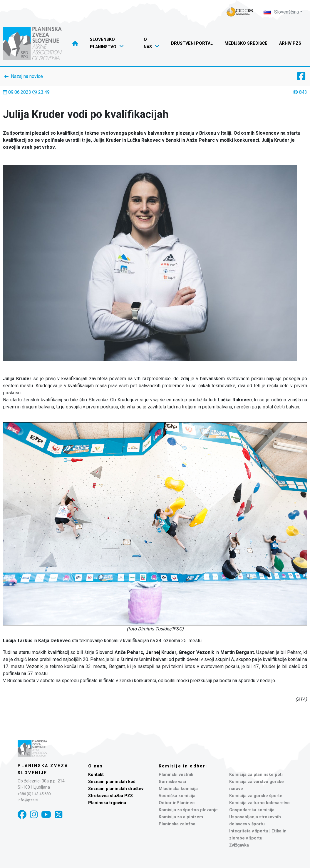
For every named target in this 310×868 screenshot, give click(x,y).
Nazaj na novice (27, 76)
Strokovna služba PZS (110, 796)
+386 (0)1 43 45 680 (34, 794)
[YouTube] (46, 815)
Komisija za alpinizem (181, 817)
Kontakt (96, 775)
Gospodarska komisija (252, 810)
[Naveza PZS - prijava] (240, 12)
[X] (58, 815)
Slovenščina (281, 12)
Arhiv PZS (290, 43)
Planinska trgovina (107, 803)
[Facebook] (22, 815)
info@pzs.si (28, 800)
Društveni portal (192, 43)
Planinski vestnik (176, 775)
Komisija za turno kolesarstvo (259, 803)
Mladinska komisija (178, 789)
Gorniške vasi (172, 782)
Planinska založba (177, 824)
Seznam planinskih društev (116, 789)
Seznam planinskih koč (112, 782)
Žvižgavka (239, 845)
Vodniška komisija (177, 796)
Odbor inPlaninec (177, 803)
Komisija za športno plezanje (188, 810)
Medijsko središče (246, 43)
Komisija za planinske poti (256, 775)
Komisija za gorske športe (256, 796)
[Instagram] (34, 815)
